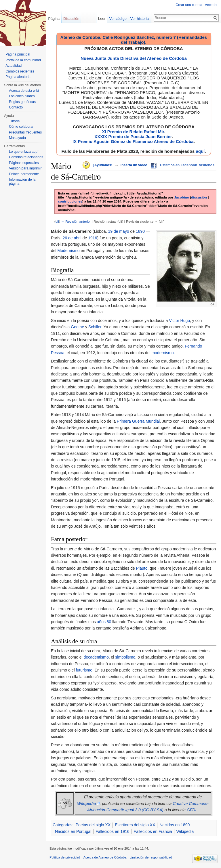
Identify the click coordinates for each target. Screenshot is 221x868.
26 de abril (72, 238)
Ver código (118, 19)
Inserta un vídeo (134, 165)
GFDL (192, 810)
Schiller (95, 327)
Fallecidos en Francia (153, 831)
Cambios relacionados (26, 157)
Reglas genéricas (22, 102)
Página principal (18, 54)
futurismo (84, 670)
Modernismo (69, 251)
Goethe (77, 327)
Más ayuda (17, 138)
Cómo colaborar (21, 127)
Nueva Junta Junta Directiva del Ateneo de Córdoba (134, 58)
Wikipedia (185, 831)
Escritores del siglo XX (135, 825)
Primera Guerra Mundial (138, 421)
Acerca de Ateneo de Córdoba (105, 857)
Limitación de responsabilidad (151, 857)
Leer (102, 19)
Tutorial (15, 121)
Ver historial (140, 19)
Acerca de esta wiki (24, 91)
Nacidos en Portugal (73, 831)
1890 (140, 231)
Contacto (16, 107)
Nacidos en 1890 (175, 825)
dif (57, 221)
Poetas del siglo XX (93, 825)
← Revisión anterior (76, 221)
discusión (199, 197)
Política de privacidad (65, 857)
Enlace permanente (24, 174)
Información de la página (22, 182)
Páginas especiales (24, 163)
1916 (93, 238)
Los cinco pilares (22, 96)
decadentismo (96, 657)
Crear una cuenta (189, 5)
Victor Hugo (179, 321)
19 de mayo (118, 231)
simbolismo (125, 657)
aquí (200, 151)
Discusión (71, 19)
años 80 (104, 622)
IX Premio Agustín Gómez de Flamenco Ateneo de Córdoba (133, 141)
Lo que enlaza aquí (24, 152)
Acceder (211, 5)
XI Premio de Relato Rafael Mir (133, 132)
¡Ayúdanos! (103, 165)
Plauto (142, 568)
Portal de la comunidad (23, 60)
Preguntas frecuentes (25, 132)
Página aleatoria (18, 77)
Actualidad (14, 66)
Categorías (62, 825)
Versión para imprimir (25, 168)
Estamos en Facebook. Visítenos (187, 165)
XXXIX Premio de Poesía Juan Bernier (133, 137)
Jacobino (182, 197)
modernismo (162, 353)
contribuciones (70, 201)
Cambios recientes (20, 71)
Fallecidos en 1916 (113, 831)
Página (54, 19)
